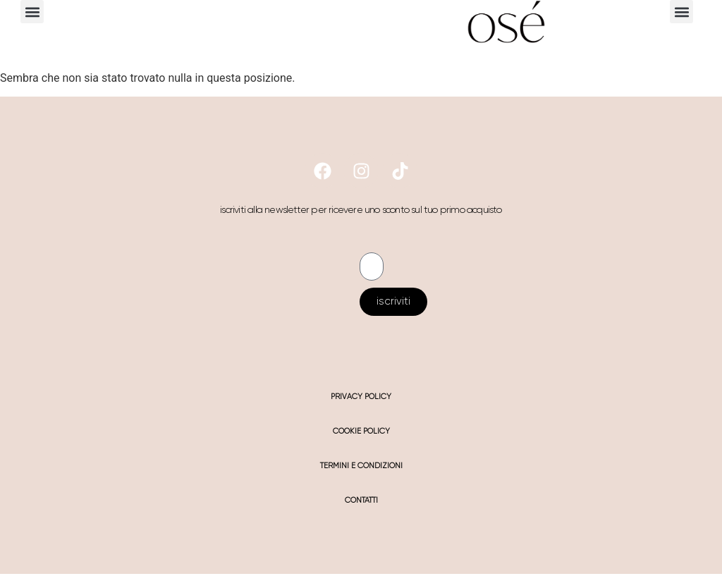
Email (373, 247)
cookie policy (361, 431)
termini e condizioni (361, 466)
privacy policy (361, 397)
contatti (361, 500)
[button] (32, 12)
